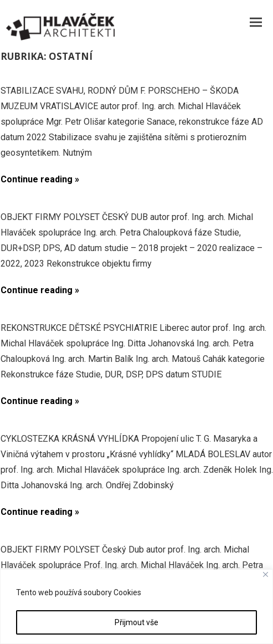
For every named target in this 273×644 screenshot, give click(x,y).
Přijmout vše (136, 622)
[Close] (266, 574)
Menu (256, 22)
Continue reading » (40, 179)
